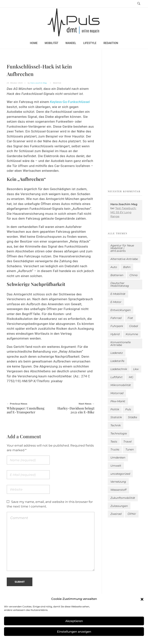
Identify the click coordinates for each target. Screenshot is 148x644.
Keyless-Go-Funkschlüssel (70, 102)
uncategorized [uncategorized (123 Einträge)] (120, 474)
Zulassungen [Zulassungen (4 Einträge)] (119, 506)
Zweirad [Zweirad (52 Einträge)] (116, 514)
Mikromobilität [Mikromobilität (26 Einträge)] (121, 385)
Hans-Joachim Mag (39, 83)
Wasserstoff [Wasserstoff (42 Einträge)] (118, 490)
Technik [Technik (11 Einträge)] (116, 425)
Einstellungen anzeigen (74, 632)
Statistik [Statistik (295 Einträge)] (116, 417)
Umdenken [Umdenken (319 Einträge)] (118, 458)
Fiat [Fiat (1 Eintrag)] (130, 318)
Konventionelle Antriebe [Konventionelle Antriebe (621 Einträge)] (121, 344)
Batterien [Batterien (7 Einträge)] (117, 275)
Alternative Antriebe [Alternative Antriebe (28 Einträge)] (124, 259)
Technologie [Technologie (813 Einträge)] (119, 433)
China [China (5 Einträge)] (133, 275)
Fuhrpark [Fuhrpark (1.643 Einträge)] (117, 326)
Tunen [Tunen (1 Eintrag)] (130, 449)
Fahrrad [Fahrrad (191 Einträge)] (116, 318)
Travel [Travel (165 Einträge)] (127, 442)
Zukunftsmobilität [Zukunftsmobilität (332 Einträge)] (123, 498)
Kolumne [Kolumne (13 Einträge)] (132, 334)
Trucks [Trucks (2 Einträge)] (115, 449)
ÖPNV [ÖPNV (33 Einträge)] (132, 514)
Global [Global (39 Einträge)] (134, 326)
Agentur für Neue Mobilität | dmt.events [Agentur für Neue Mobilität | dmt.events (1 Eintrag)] (122, 248)
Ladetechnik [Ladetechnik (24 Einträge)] (119, 369)
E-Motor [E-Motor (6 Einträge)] (116, 302)
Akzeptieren (74, 621)
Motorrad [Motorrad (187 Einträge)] (117, 393)
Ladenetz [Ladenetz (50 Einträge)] (117, 353)
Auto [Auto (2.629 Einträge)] (114, 267)
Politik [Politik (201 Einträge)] (115, 409)
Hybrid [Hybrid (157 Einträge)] (115, 334)
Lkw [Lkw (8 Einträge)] (136, 369)
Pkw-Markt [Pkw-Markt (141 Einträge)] (118, 401)
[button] (142, 599)
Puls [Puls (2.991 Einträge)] (128, 409)
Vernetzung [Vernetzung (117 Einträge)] (118, 482)
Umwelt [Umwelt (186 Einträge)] (116, 466)
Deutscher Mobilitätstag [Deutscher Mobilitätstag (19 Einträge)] (120, 284)
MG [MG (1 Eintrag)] (131, 377)
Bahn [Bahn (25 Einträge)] (127, 267)
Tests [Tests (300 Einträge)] (114, 442)
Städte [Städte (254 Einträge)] (132, 417)
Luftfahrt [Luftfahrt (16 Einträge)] (116, 377)
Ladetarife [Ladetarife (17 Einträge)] (117, 361)
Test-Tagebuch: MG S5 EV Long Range (123, 212)
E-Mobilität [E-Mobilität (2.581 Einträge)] (118, 294)
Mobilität (57, 83)
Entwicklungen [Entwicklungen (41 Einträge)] (121, 310)
